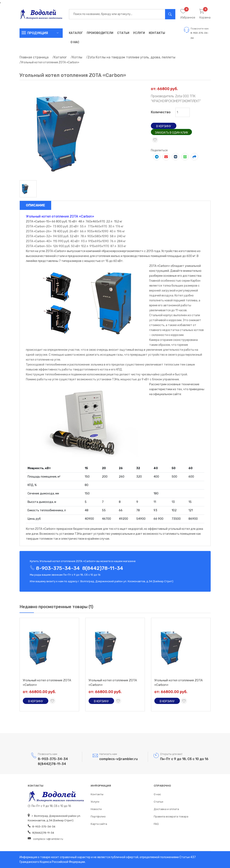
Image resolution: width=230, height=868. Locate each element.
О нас (75, 42)
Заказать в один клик (172, 133)
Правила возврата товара (171, 816)
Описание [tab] (35, 205)
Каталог (76, 33)
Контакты (157, 33)
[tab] (28, 189)
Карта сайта (99, 824)
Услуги (139, 33)
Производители (100, 33)
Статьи (123, 33)
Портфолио (98, 816)
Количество (161, 112)
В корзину (164, 126)
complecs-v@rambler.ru (118, 759)
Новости (96, 809)
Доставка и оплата (166, 809)
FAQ (156, 824)
